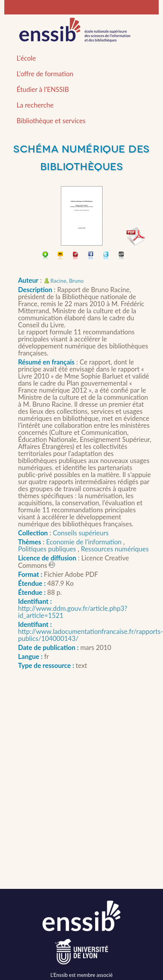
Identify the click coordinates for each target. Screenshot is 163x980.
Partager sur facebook (91, 256)
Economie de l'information (85, 542)
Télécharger (45, 256)
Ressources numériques (115, 549)
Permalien (76, 256)
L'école (26, 58)
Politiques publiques (48, 549)
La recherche (35, 105)
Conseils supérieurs (81, 533)
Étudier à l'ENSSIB (43, 89)
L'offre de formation (45, 74)
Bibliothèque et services (51, 121)
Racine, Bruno (67, 281)
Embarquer (121, 256)
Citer (61, 256)
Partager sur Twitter (106, 256)
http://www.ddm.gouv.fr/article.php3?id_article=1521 (73, 612)
